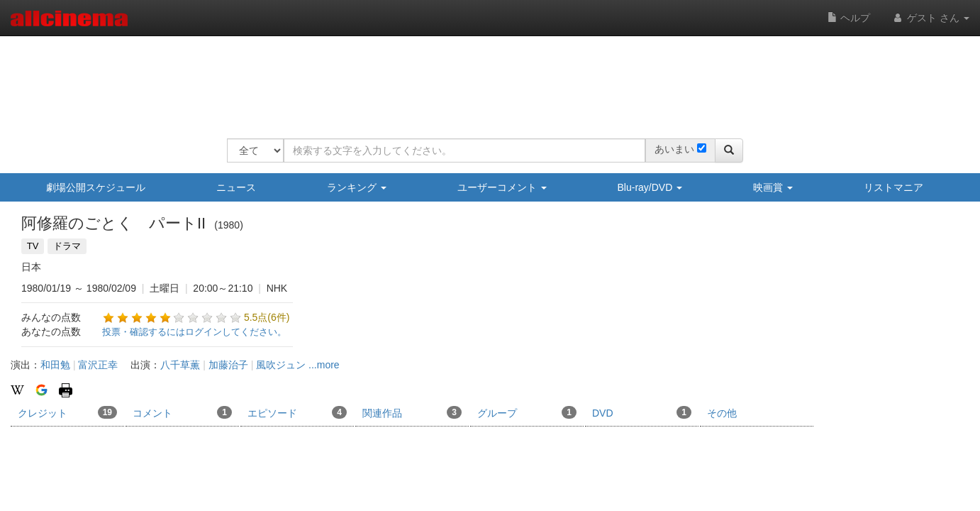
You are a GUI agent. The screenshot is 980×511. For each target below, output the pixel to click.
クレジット (67, 412)
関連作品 (412, 412)
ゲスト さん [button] (930, 18)
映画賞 (773, 187)
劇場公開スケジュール (96, 187)
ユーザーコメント (502, 187)
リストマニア (893, 187)
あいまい (674, 149)
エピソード (297, 412)
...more (324, 365)
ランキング (357, 187)
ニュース (236, 187)
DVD (642, 412)
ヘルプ (849, 18)
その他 (722, 413)
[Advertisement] (485, 78)
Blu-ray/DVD (650, 187)
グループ (527, 412)
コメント (182, 412)
